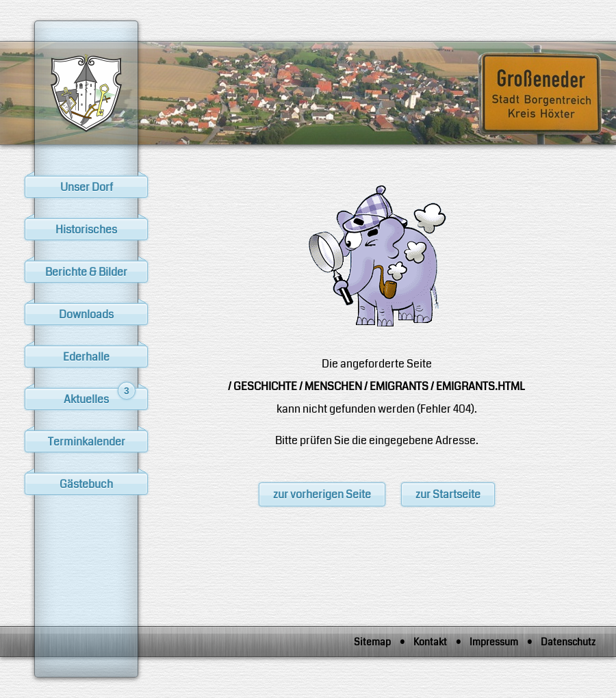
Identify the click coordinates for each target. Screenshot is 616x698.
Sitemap (372, 642)
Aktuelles (100, 398)
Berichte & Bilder (86, 272)
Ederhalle (86, 357)
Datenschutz (568, 642)
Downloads (86, 314)
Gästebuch (86, 484)
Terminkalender (87, 442)
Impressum (494, 642)
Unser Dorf (87, 187)
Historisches (86, 230)
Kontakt (430, 642)
